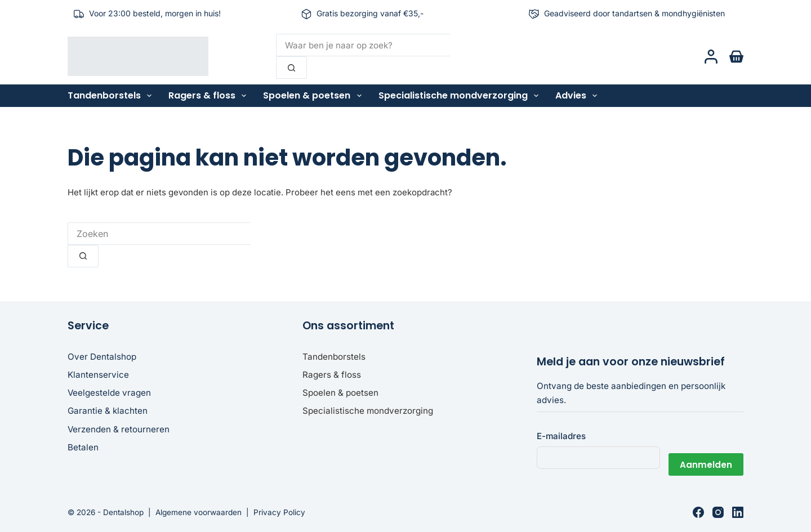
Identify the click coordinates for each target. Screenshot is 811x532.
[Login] (711, 57)
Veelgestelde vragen (109, 393)
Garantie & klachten (108, 411)
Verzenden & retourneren (119, 429)
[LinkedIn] (738, 512)
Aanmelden (706, 457)
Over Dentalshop (102, 357)
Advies (578, 96)
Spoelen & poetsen (314, 96)
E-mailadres (561, 436)
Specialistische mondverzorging (461, 96)
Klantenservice (98, 375)
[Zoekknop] (291, 68)
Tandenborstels (112, 96)
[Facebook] (698, 512)
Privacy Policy (279, 512)
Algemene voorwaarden (199, 512)
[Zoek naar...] (363, 45)
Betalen (83, 447)
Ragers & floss (210, 96)
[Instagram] (718, 512)
